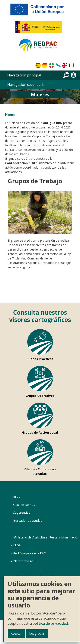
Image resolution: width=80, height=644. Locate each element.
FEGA (17, 545)
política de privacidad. (51, 623)
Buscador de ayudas (28, 521)
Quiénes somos (24, 505)
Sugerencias (22, 512)
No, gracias (37, 633)
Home (10, 115)
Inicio (17, 497)
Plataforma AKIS (25, 561)
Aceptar (16, 633)
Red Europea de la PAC (29, 553)
